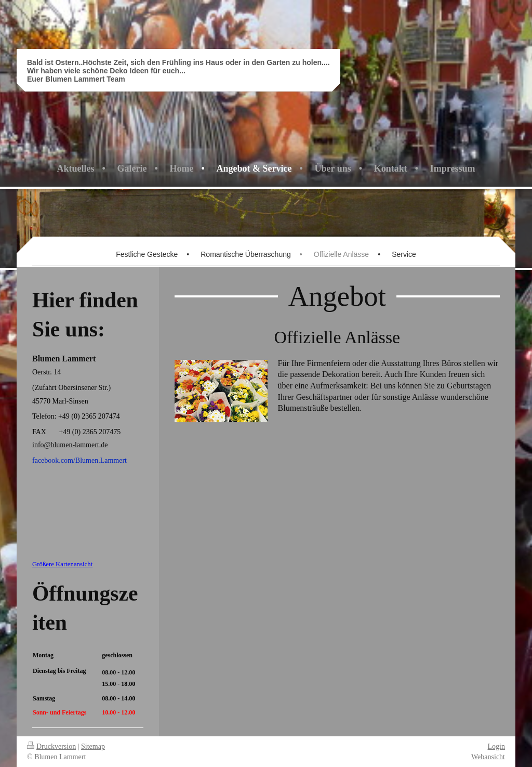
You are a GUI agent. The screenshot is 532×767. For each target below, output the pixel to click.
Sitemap (93, 746)
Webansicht (488, 757)
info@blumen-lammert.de (70, 445)
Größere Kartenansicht (62, 564)
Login (496, 746)
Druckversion (51, 746)
